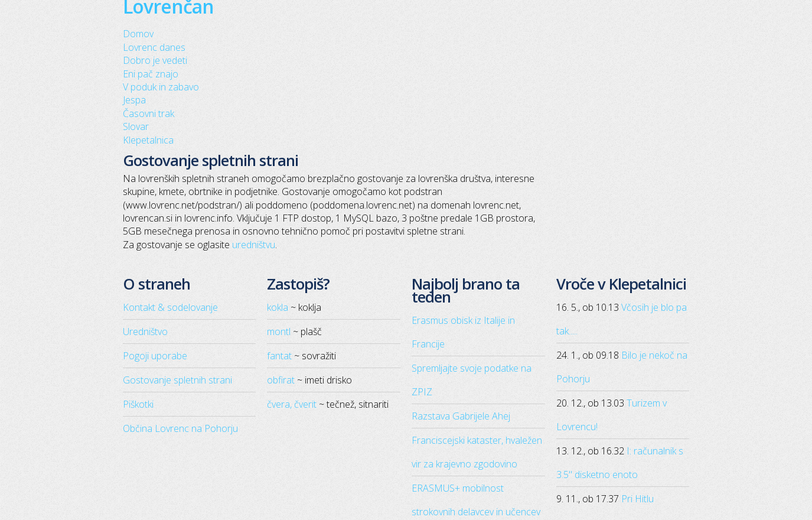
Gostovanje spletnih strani (177, 380)
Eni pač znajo (151, 74)
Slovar (136, 126)
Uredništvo (145, 331)
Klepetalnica (148, 140)
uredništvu (254, 245)
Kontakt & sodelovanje (170, 307)
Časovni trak (149, 113)
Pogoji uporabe (155, 356)
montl (279, 331)
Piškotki (138, 404)
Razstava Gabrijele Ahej (461, 416)
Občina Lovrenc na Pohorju (180, 428)
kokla (278, 307)
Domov (138, 34)
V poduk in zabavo (161, 87)
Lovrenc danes (154, 47)
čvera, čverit (292, 404)
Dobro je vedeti (155, 60)
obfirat (281, 380)
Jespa (134, 100)
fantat (279, 356)
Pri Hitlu (637, 499)
